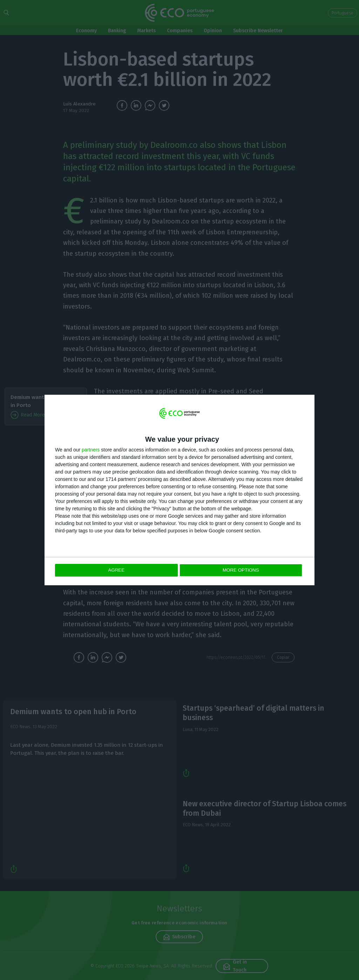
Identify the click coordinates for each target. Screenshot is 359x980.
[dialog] (179, 490)
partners (91, 450)
